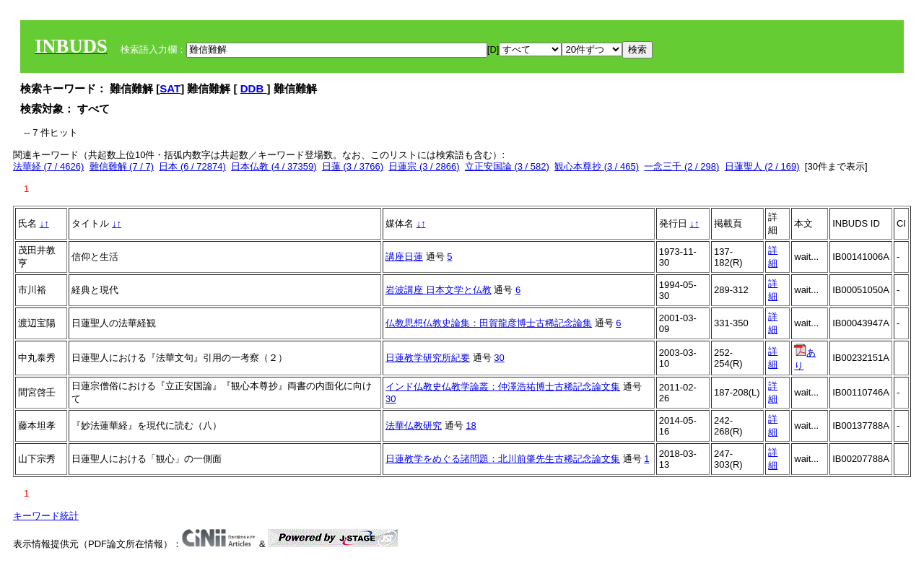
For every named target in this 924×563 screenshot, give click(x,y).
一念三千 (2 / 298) (681, 166)
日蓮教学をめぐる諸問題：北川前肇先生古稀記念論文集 (503, 459)
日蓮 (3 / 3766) (353, 166)
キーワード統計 (46, 516)
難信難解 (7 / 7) (122, 166)
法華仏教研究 (414, 425)
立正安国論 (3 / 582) (507, 166)
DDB (254, 88)
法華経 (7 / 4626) (48, 166)
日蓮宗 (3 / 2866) (424, 166)
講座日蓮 (404, 257)
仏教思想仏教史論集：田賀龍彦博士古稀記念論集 (489, 323)
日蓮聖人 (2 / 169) (762, 166)
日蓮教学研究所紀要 (428, 358)
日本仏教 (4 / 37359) (274, 166)
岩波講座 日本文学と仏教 (439, 290)
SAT (170, 88)
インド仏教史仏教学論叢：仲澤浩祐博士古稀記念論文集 (503, 387)
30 (499, 358)
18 (471, 425)
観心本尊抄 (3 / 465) (597, 166)
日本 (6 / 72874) (192, 166)
